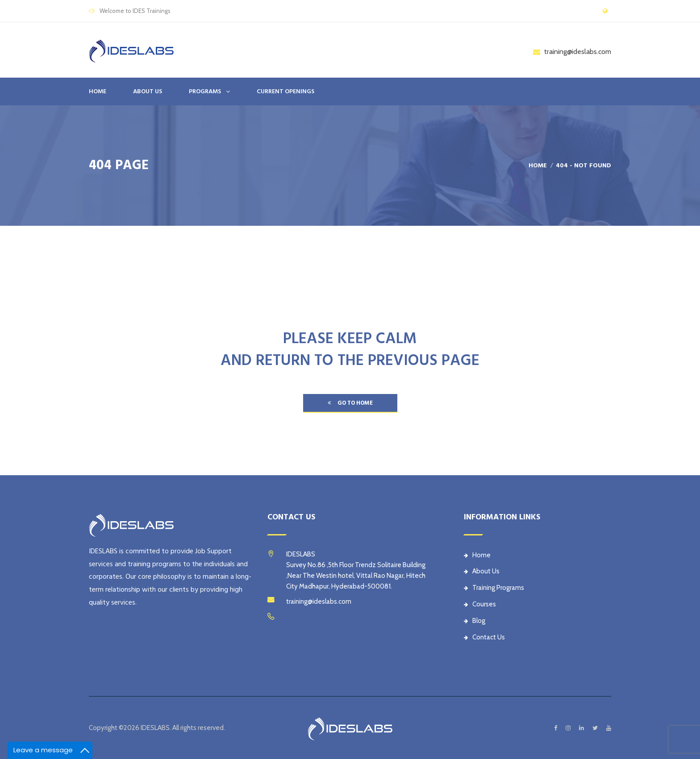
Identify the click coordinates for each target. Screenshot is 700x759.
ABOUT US (148, 91)
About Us (482, 571)
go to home (350, 403)
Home (98, 91)
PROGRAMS (205, 91)
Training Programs (494, 588)
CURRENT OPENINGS (285, 91)
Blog (475, 621)
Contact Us (484, 637)
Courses (480, 604)
